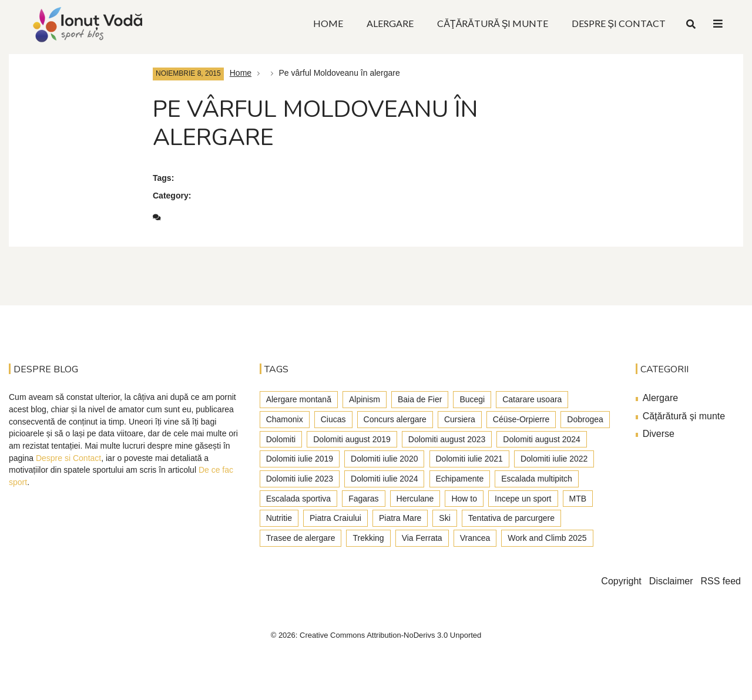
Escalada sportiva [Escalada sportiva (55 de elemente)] (299, 499)
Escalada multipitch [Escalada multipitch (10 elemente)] (537, 479)
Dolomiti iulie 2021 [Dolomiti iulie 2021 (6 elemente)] (469, 459)
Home (241, 73)
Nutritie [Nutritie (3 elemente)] (279, 518)
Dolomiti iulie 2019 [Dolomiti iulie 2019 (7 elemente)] (300, 459)
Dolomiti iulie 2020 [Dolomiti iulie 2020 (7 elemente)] (384, 459)
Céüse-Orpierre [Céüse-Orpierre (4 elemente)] (521, 419)
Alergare (660, 398)
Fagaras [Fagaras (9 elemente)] (363, 499)
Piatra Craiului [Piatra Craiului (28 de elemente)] (335, 518)
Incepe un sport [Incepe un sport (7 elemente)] (523, 499)
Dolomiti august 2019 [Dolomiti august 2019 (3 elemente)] (352, 439)
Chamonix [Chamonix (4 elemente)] (285, 419)
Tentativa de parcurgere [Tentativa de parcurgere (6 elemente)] (511, 518)
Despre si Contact (68, 458)
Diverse (659, 434)
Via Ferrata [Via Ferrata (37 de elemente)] (422, 538)
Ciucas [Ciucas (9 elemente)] (333, 419)
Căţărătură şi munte (684, 416)
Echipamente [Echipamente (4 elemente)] (460, 479)
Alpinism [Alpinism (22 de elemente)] (365, 399)
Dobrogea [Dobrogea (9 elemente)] (585, 419)
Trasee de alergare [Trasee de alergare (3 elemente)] (301, 538)
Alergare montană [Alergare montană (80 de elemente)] (299, 399)
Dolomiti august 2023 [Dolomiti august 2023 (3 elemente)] (447, 439)
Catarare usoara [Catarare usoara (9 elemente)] (532, 399)
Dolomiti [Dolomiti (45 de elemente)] (281, 439)
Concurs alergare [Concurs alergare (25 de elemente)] (395, 419)
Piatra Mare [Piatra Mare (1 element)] (400, 518)
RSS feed (721, 581)
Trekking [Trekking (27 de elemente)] (368, 538)
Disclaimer (671, 581)
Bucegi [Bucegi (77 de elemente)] (472, 399)
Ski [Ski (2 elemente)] (444, 518)
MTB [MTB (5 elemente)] (578, 499)
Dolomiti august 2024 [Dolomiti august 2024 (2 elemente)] (542, 439)
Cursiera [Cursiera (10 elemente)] (460, 419)
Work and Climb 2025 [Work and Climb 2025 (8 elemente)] (547, 538)
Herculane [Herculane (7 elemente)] (415, 499)
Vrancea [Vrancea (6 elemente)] (475, 538)
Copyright (621, 581)
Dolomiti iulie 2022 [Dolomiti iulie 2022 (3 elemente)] (554, 459)
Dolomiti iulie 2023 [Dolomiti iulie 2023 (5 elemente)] (300, 479)
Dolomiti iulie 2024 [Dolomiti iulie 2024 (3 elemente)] (384, 479)
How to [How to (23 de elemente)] (464, 499)
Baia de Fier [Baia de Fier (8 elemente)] (420, 399)
